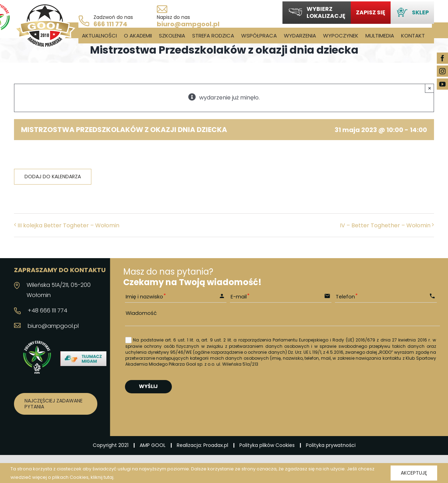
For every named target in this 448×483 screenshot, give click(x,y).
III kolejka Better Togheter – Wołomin (68, 225)
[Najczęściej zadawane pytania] (56, 404)
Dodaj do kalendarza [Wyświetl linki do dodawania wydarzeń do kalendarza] (53, 177)
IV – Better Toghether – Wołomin (385, 225)
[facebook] (442, 58)
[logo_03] (45, 6)
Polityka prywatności (331, 445)
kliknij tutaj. (103, 477)
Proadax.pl (216, 445)
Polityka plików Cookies (267, 445)
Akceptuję (414, 473)
